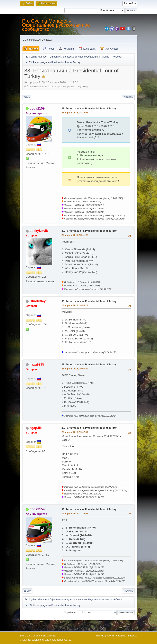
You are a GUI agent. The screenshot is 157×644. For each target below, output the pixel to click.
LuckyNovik (39, 231)
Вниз (27, 97)
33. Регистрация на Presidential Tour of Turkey (89, 109)
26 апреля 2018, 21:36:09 (75, 513)
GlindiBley (38, 301)
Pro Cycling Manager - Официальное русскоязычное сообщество (56, 25)
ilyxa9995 (37, 364)
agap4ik (36, 428)
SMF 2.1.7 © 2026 (29, 636)
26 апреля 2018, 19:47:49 (75, 432)
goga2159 (37, 108)
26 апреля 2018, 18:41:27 (75, 235)
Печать (128, 97)
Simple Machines (48, 636)
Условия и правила (116, 636)
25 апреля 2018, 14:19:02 (75, 113)
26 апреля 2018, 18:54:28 (75, 305)
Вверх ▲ (133, 636)
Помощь (100, 636)
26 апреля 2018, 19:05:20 (75, 369)
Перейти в (70, 613)
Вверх (27, 591)
